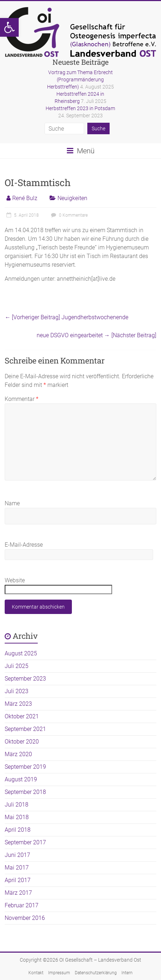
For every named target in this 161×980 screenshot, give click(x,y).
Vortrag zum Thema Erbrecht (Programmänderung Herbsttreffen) (80, 80)
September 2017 (25, 842)
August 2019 (21, 779)
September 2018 (25, 792)
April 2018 (18, 830)
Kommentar (22, 399)
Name (12, 503)
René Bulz (25, 198)
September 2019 (25, 767)
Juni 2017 (17, 855)
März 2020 (18, 754)
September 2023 (25, 679)
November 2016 (25, 918)
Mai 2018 (17, 817)
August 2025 (21, 653)
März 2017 (18, 893)
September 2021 (25, 729)
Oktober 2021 (22, 716)
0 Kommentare (68, 215)
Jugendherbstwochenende (66, 317)
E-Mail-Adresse (24, 545)
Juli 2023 (17, 691)
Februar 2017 (22, 905)
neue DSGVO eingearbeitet (96, 335)
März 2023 (18, 704)
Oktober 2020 (22, 742)
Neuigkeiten (72, 198)
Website (15, 580)
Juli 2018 (17, 805)
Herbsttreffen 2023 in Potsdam (80, 108)
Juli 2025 (17, 666)
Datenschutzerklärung (96, 973)
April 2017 (18, 880)
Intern (127, 973)
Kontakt (36, 973)
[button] (9, 27)
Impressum (59, 973)
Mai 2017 (17, 868)
